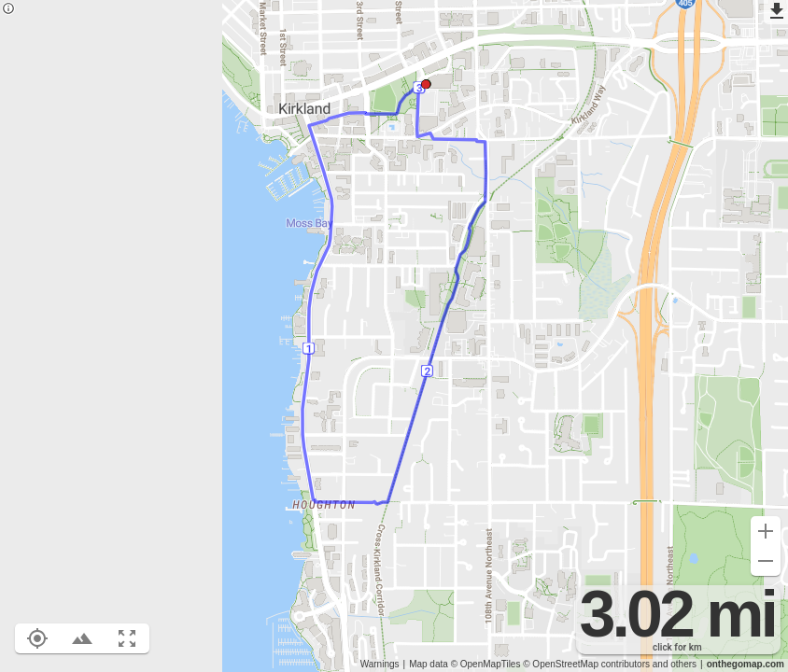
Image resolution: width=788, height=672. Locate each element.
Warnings (380, 664)
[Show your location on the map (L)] (37, 638)
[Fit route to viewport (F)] (127, 638)
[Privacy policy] (8, 10)
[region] (394, 336)
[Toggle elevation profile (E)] (82, 638)
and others (675, 664)
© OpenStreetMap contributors (586, 664)
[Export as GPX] (776, 12)
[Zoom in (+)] (766, 531)
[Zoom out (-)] (766, 561)
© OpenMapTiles (486, 664)
